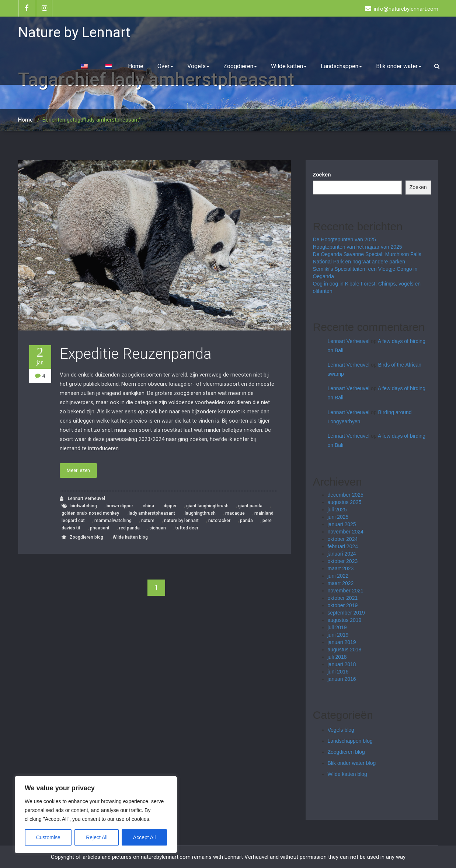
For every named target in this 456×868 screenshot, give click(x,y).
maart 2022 (341, 583)
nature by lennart (181, 521)
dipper (170, 506)
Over (165, 66)
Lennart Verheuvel (82, 499)
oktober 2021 (343, 598)
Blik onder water (399, 66)
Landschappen (341, 66)
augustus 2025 (345, 502)
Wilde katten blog (130, 537)
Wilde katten (289, 66)
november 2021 (346, 591)
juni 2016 (338, 672)
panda (246, 521)
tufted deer (187, 528)
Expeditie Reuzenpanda (136, 354)
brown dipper (120, 506)
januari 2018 (342, 664)
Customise (48, 837)
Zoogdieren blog (86, 537)
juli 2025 (337, 510)
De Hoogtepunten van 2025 (344, 239)
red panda (129, 528)
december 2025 (346, 495)
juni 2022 (338, 576)
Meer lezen (78, 470)
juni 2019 (338, 635)
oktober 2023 (343, 561)
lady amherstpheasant (152, 513)
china (148, 506)
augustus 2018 (345, 650)
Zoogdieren (240, 66)
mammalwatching (113, 521)
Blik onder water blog (352, 763)
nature (148, 521)
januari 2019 (342, 642)
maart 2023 (341, 568)
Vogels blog (341, 730)
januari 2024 (342, 554)
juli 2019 (337, 627)
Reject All (97, 837)
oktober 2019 (343, 605)
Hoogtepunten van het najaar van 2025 (358, 247)
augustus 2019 (345, 620)
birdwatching (84, 506)
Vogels (198, 66)
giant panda (250, 506)
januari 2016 (342, 679)
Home (136, 66)
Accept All (144, 837)
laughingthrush (200, 513)
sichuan (158, 528)
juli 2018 (337, 657)
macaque (235, 513)
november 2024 (346, 532)
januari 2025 (342, 524)
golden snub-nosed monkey (90, 513)
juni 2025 (338, 517)
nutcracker (219, 521)
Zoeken (322, 175)
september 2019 (346, 613)
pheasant (100, 528)
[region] (96, 815)
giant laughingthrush (207, 506)
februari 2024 (343, 546)
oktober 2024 (343, 539)
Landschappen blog (350, 741)
